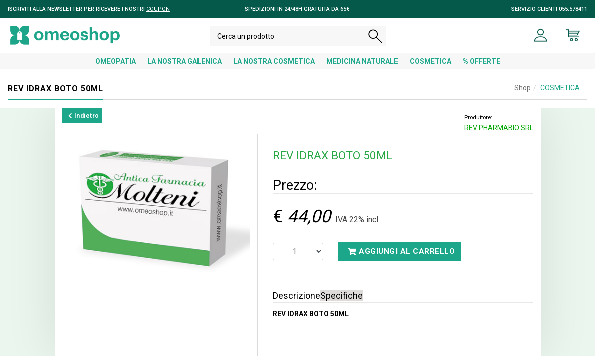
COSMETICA (430, 69)
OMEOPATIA (116, 69)
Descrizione (296, 303)
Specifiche (342, 303)
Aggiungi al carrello (401, 259)
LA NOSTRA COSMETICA (274, 69)
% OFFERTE (481, 69)
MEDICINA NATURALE (362, 69)
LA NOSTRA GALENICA (184, 69)
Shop (523, 95)
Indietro (84, 123)
